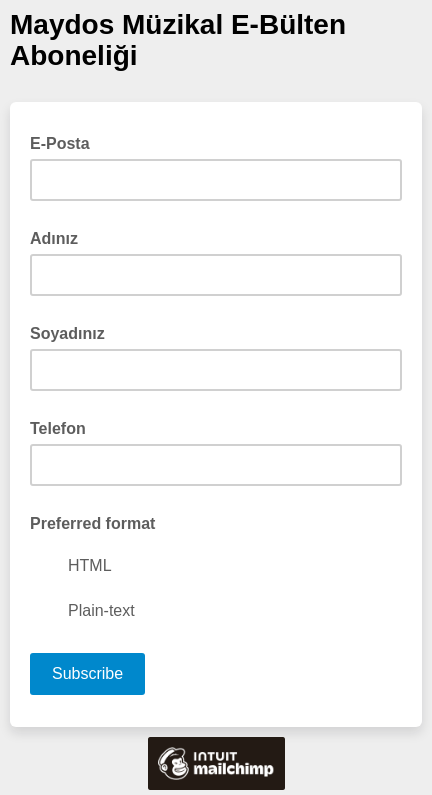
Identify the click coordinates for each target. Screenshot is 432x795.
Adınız (54, 238)
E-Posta (66, 142)
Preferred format (92, 523)
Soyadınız (67, 333)
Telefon (58, 428)
